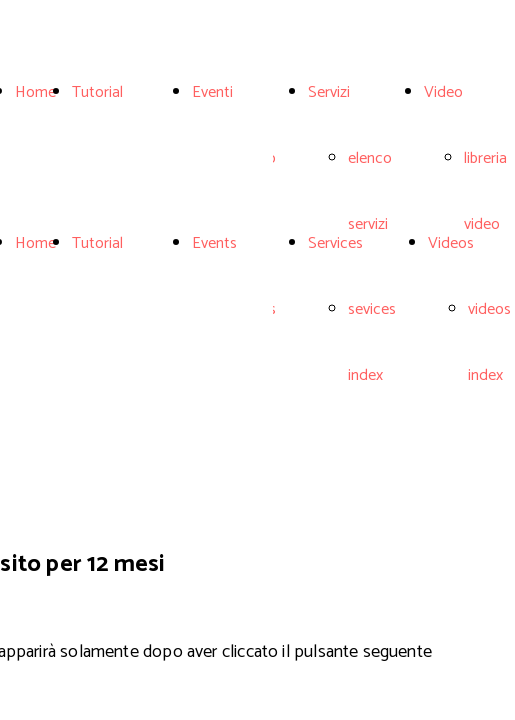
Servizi (329, 92)
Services (335, 243)
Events (214, 243)
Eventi (212, 92)
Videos (451, 243)
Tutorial (97, 92)
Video (443, 92)
